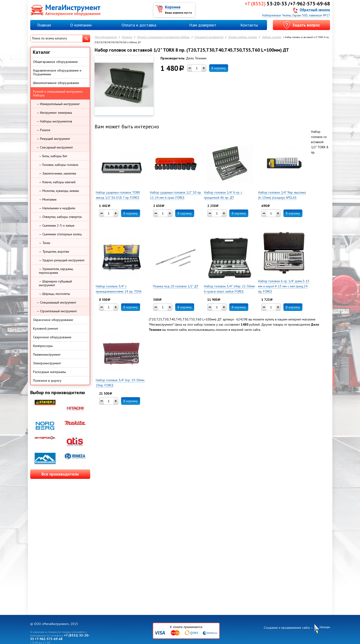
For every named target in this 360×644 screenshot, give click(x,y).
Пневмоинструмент (47, 354)
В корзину (219, 68)
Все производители (60, 474)
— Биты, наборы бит (53, 156)
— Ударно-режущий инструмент (62, 260)
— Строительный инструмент (57, 311)
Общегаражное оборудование (55, 62)
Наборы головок (272, 37)
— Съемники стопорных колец (60, 234)
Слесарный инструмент (209, 37)
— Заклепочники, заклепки (58, 173)
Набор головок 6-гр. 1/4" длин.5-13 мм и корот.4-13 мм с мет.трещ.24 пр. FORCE (284, 286)
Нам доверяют (203, 25)
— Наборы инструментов (54, 121)
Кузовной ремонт (46, 328)
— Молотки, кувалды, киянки (59, 191)
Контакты (249, 25)
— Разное (43, 130)
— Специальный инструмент (56, 302)
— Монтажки (48, 199)
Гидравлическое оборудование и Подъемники (57, 72)
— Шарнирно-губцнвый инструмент (55, 283)
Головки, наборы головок (243, 37)
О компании (81, 25)
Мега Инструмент (106, 37)
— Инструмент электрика (54, 113)
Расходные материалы (49, 372)
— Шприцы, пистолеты (54, 294)
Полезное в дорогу (47, 381)
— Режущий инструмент (53, 139)
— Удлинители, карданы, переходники (56, 271)
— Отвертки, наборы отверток (60, 217)
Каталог (127, 37)
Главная (44, 25)
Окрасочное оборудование (53, 320)
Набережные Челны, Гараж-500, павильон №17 (296, 15)
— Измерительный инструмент (58, 104)
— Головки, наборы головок (59, 165)
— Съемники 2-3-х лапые (57, 225)
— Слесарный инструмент (55, 147)
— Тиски (45, 243)
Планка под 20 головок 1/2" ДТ (176, 286)
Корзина (173, 7)
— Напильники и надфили (57, 208)
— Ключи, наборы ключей (57, 182)
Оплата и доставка (139, 25)
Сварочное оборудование (52, 337)
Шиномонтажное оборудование (56, 83)
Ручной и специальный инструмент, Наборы (163, 37)
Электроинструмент (47, 363)
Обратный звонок (315, 10)
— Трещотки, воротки (54, 252)
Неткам (325, 627)
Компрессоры (43, 346)
